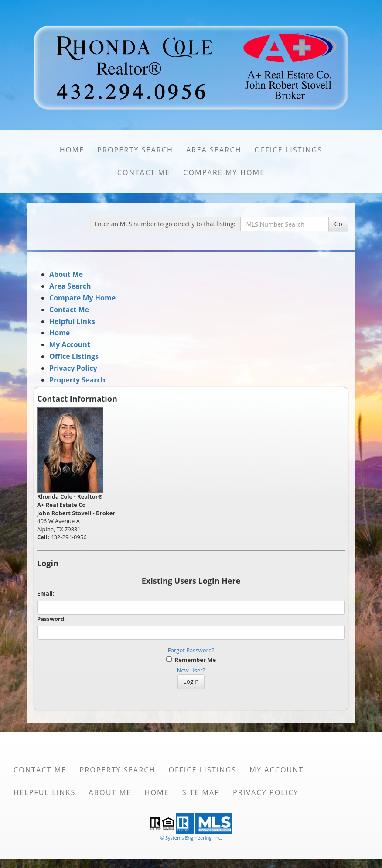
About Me (66, 274)
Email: (46, 593)
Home (72, 150)
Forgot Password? (191, 650)
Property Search (135, 150)
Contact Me (144, 172)
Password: (51, 619)
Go (338, 224)
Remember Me (191, 660)
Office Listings (288, 150)
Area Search (214, 150)
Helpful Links (72, 321)
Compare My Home (224, 172)
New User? (191, 670)
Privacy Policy (73, 368)
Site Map (201, 792)
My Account (70, 344)
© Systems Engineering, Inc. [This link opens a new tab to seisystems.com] (191, 838)
